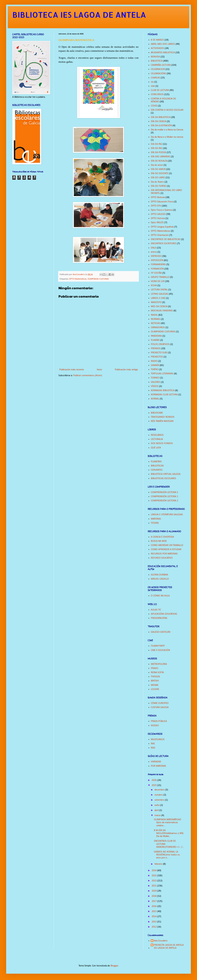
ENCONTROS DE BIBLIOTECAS (166, 239)
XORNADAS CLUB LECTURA (164, 395)
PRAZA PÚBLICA (159, 721)
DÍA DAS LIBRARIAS (161, 157)
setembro (160, 800)
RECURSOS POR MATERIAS (164, 554)
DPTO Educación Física (162, 202)
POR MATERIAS (158, 766)
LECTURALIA (157, 439)
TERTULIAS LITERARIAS (162, 374)
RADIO (154, 361)
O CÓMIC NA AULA (160, 596)
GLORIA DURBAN (159, 575)
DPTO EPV (156, 206)
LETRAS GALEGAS (160, 294)
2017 (154, 901)
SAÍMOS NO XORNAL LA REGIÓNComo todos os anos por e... (167, 855)
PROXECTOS (157, 357)
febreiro (159, 864)
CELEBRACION (158, 69)
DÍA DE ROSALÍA (159, 161)
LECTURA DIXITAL (159, 290)
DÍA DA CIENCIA (159, 121)
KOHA (154, 286)
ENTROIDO (156, 256)
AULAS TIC (156, 610)
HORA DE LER (158, 281)
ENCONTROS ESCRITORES (164, 244)
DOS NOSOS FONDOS (162, 443)
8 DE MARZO (157, 40)
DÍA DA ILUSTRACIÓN (161, 126)
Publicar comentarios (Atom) (88, 376)
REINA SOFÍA (157, 673)
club (153, 86)
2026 (154, 780)
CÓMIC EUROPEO (160, 703)
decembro (160, 790)
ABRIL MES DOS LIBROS (163, 44)
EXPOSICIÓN (157, 260)
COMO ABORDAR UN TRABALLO (167, 545)
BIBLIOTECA (157, 61)
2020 (154, 891)
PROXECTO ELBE (159, 353)
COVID (154, 106)
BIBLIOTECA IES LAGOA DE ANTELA (79, 15)
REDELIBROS (157, 435)
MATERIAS (156, 519)
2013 (154, 922)
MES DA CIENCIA (159, 307)
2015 (154, 911)
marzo (158, 815)
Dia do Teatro (157, 182)
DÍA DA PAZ (157, 148)
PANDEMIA (156, 336)
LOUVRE (155, 689)
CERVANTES (157, 470)
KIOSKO (155, 726)
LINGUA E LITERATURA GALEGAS (167, 515)
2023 (154, 876)
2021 (154, 886)
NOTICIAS (156, 323)
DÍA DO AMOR (158, 169)
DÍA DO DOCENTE (160, 173)
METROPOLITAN (159, 664)
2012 (154, 927)
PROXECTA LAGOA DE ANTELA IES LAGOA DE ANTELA (169, 947)
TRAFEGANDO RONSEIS (163, 417)
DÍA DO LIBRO (158, 178)
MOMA (155, 685)
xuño (157, 805)
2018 (154, 896)
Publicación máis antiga (126, 370)
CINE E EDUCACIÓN (160, 650)
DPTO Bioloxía (158, 197)
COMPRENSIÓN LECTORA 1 (164, 497)
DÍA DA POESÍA (158, 153)
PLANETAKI (156, 462)
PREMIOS (156, 349)
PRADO (155, 668)
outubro (159, 795)
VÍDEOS (155, 386)
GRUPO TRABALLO (160, 277)
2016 (154, 906)
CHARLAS (155, 78)
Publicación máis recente (72, 370)
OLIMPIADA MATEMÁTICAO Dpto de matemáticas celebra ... (168, 823)
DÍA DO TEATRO (159, 186)
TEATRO (155, 370)
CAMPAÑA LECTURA (161, 65)
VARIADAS (156, 762)
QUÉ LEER (156, 448)
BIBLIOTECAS (157, 466)
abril (157, 810)
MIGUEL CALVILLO (160, 579)
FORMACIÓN (157, 269)
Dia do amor (157, 165)
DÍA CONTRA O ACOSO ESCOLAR (167, 110)
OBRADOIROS (158, 328)
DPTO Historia (158, 218)
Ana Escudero (161, 941)
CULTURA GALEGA (160, 707)
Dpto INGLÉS (157, 223)
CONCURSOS (157, 94)
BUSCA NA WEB (159, 541)
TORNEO (155, 378)
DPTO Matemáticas (78, 279)
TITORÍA (155, 523)
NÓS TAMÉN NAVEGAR (162, 421)
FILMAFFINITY (158, 646)
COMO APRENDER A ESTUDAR (166, 550)
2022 (154, 881)
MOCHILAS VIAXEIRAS (162, 311)
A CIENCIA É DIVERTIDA (162, 537)
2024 (154, 871)
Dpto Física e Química (162, 210)
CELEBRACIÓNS (158, 74)
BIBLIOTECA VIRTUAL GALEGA (166, 474)
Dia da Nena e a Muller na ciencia (167, 137)
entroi (154, 252)
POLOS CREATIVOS (160, 344)
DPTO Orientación (160, 235)
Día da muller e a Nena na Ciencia (167, 130)
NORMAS (156, 319)
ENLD (154, 248)
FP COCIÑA (156, 273)
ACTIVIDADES (157, 48)
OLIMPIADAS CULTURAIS (98, 279)
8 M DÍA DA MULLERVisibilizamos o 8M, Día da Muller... (169, 833)
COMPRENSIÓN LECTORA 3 (164, 492)
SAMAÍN (155, 365)
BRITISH (155, 681)
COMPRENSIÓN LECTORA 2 (164, 501)
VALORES (156, 382)
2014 (154, 917)
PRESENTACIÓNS (159, 618)
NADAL (154, 315)
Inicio (99, 370)
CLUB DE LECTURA (160, 90)
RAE (153, 744)
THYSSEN (155, 677)
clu (152, 82)
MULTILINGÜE (158, 740)
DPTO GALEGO (158, 214)
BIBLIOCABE (157, 413)
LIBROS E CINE (158, 298)
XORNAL (155, 399)
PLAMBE (155, 340)
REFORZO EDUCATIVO (162, 558)
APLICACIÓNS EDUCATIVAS (164, 614)
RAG (153, 748)
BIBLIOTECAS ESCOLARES (163, 479)
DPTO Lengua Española (162, 227)
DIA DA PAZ (157, 144)
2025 (154, 785)
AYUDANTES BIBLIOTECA (163, 53)
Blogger (114, 966)
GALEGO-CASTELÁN (161, 632)
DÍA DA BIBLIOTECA (161, 117)
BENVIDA (155, 57)
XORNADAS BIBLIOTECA (163, 391)
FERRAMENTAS (158, 265)
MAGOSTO (156, 302)
